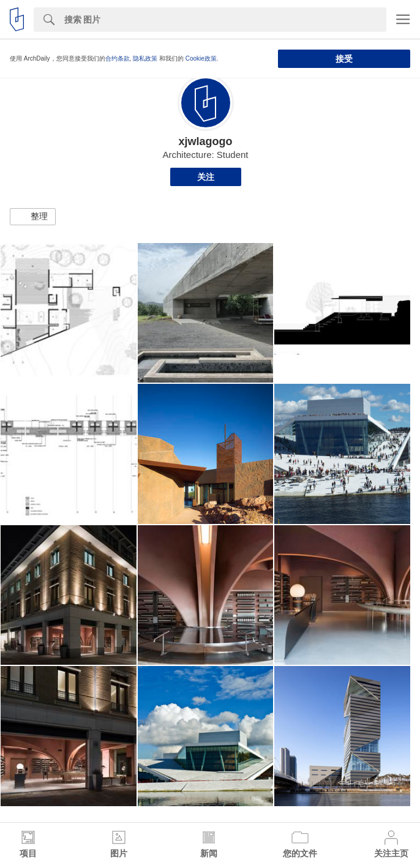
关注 (206, 177)
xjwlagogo (205, 141)
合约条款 (118, 58)
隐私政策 (145, 58)
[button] (33, 217)
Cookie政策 (201, 58)
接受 (344, 59)
